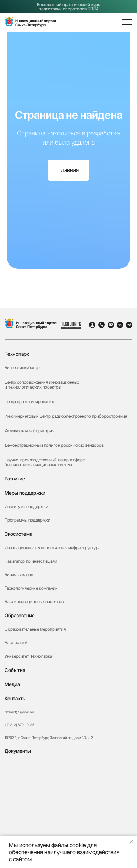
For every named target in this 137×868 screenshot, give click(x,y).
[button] (68, 795)
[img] (111, 22)
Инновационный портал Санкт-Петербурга (36, 325)
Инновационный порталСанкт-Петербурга (36, 23)
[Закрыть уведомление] (132, 841)
